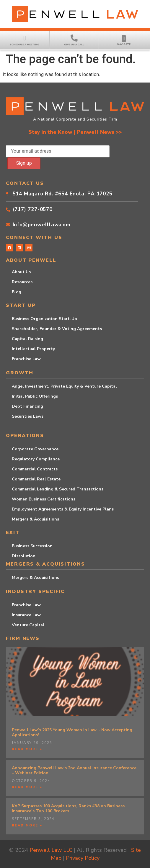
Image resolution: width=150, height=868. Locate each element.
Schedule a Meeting (25, 45)
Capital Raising (27, 339)
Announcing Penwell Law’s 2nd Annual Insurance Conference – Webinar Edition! (74, 770)
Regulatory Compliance (36, 459)
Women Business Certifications (44, 499)
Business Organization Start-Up (44, 319)
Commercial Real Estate (36, 479)
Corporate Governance (35, 449)
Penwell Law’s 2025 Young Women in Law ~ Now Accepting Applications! (72, 732)
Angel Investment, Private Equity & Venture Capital (64, 386)
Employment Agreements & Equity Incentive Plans (63, 509)
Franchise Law (26, 359)
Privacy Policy (83, 858)
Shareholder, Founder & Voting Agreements (57, 329)
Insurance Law (26, 615)
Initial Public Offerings (35, 396)
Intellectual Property (33, 349)
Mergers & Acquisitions (35, 519)
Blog (17, 292)
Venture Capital (28, 625)
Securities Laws (28, 416)
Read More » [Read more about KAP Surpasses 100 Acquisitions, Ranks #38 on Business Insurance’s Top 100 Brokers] (27, 825)
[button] (124, 39)
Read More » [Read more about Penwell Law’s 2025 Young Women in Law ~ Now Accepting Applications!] (27, 749)
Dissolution (24, 556)
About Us (21, 272)
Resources (22, 282)
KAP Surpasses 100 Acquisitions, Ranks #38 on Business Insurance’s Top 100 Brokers (68, 808)
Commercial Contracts (35, 469)
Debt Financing (27, 406)
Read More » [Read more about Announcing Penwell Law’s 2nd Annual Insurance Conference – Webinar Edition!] (27, 787)
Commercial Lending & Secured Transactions (58, 489)
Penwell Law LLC (51, 850)
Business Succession (32, 546)
